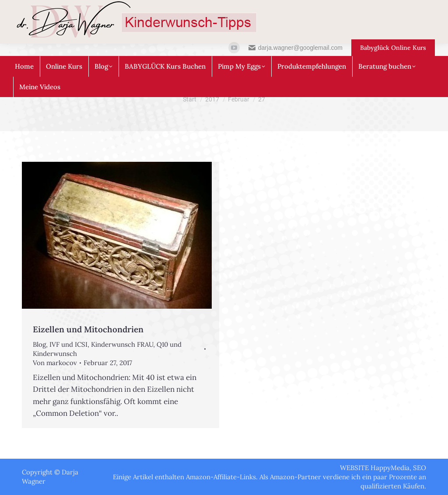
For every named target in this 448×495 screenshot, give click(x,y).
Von (55, 363)
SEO (420, 468)
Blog (39, 344)
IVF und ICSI (68, 344)
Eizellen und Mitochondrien (88, 329)
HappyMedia (390, 468)
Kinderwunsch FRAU (122, 344)
